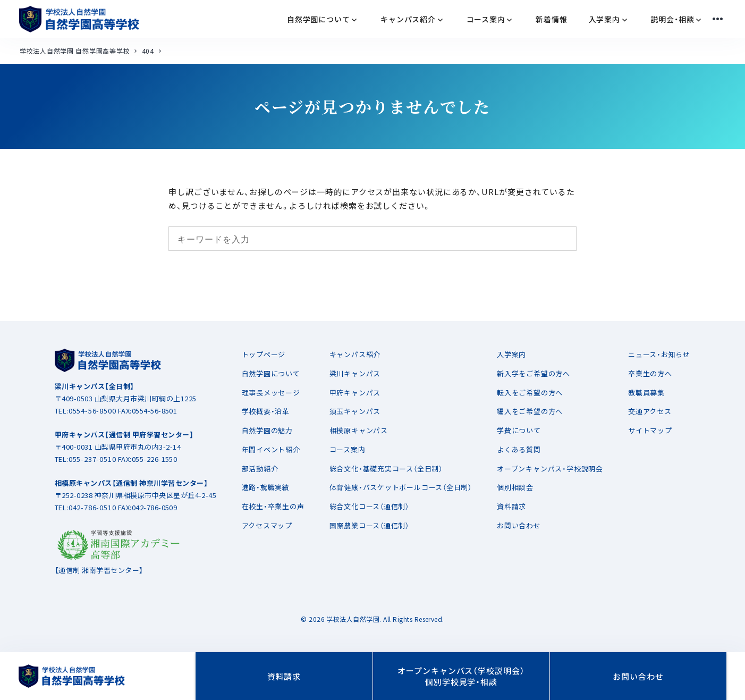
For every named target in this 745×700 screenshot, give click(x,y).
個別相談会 (515, 487)
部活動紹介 (260, 469)
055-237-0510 (92, 459)
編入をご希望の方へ (530, 411)
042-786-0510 (92, 507)
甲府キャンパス (355, 393)
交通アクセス (650, 411)
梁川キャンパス (355, 373)
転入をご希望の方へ (530, 393)
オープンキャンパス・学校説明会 (550, 469)
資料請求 (511, 506)
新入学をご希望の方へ (534, 373)
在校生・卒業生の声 (273, 506)
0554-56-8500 (92, 411)
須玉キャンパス (355, 411)
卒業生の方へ (650, 373)
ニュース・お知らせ (659, 354)
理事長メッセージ (271, 393)
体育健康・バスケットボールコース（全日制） (401, 487)
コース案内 (348, 449)
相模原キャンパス (359, 430)
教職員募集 (646, 393)
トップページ (264, 354)
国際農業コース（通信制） (369, 525)
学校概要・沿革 (266, 411)
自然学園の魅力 (267, 430)
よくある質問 (519, 449)
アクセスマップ (267, 525)
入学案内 (511, 354)
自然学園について (271, 373)
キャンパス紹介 (355, 354)
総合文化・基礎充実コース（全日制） (386, 469)
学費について (519, 430)
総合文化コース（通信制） (369, 506)
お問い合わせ (519, 525)
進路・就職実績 (266, 487)
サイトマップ (650, 430)
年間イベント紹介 (271, 449)
